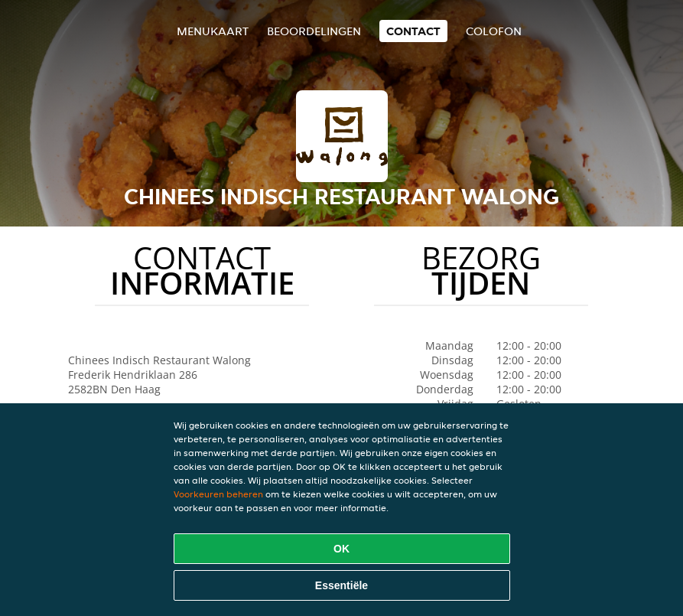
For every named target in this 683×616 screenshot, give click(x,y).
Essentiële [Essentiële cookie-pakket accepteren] (341, 585)
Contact (413, 31)
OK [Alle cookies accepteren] (341, 549)
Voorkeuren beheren (218, 494)
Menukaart (213, 31)
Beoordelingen (314, 31)
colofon (494, 31)
